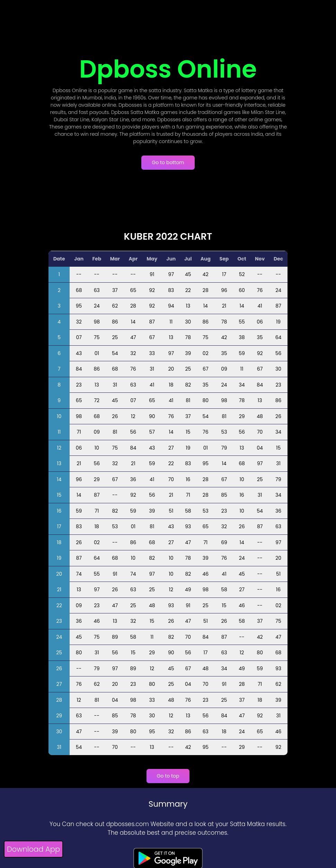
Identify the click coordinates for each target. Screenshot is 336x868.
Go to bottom (168, 162)
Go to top (168, 776)
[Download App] (33, 850)
